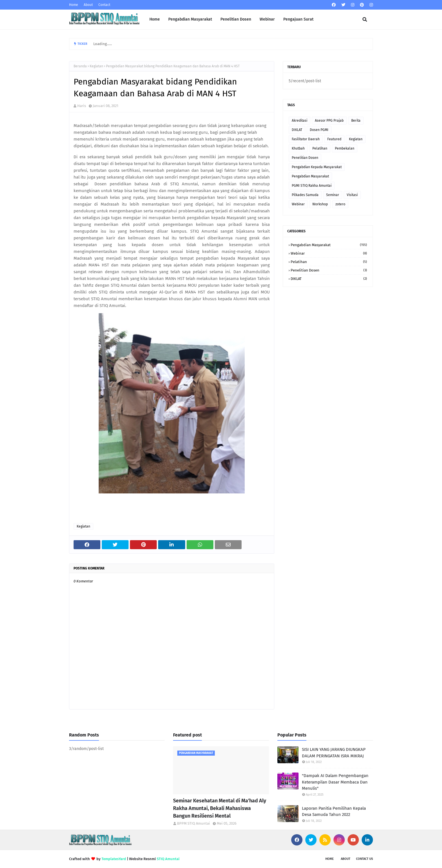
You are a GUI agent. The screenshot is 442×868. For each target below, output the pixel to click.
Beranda (80, 66)
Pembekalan (345, 148)
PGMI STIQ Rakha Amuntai (312, 186)
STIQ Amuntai (168, 859)
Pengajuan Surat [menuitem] (298, 19)
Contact (104, 5)
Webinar (298, 204)
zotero (340, 204)
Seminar (333, 195)
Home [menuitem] (155, 19)
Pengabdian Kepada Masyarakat (317, 167)
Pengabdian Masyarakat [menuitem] (190, 19)
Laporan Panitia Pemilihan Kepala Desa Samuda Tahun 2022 (334, 812)
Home (74, 5)
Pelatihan (320, 148)
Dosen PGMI (319, 130)
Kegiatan (96, 66)
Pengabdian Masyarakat (310, 176)
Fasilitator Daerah (306, 139)
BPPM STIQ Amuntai (194, 823)
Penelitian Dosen (305, 158)
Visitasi (352, 195)
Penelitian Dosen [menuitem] (236, 19)
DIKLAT (297, 130)
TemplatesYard (114, 859)
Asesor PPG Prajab (329, 121)
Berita (356, 121)
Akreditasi (300, 121)
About (88, 5)
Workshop (320, 204)
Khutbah (298, 148)
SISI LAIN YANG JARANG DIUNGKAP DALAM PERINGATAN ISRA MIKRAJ (334, 753)
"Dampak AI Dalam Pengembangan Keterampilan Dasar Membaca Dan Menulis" (335, 782)
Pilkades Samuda (305, 195)
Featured (334, 139)
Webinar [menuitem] (267, 19)
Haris (82, 106)
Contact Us (364, 859)
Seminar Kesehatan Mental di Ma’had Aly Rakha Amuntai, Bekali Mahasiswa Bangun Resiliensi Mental (220, 808)
